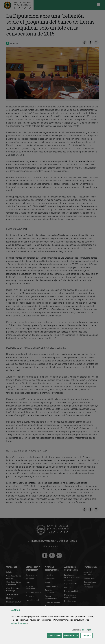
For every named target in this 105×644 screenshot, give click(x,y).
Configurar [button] (87, 635)
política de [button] (19, 623)
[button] (83, 630)
